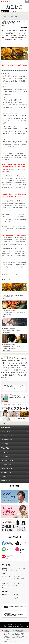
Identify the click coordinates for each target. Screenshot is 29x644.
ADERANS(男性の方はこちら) (7, 569)
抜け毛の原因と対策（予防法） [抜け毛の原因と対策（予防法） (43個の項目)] (14, 370)
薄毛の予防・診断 (7, 440)
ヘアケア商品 (6, 456)
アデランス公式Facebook (10, 543)
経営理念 (4, 595)
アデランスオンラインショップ (19, 579)
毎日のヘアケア (7, 452)
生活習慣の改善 (7, 464)
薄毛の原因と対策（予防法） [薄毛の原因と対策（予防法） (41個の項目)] (13, 376)
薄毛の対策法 (5, 448)
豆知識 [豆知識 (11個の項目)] (8, 378)
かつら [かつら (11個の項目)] (19, 361)
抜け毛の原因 (6, 432)
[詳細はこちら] (7, 642)
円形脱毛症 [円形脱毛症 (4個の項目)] (17, 366)
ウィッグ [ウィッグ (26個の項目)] (9, 363)
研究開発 (17, 595)
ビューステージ (6, 577)
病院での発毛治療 (7, 469)
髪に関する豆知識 (6, 473)
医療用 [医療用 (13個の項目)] (23, 366)
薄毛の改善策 (6, 444)
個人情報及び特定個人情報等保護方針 (15, 626)
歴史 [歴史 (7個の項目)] (2, 373)
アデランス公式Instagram (23, 550)
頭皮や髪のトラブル (8, 460)
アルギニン (13, 11)
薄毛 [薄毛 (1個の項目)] (4, 375)
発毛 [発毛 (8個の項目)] (6, 373)
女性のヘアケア (5, 481)
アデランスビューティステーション (7, 586)
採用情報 (17, 598)
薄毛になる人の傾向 (8, 436)
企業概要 (10, 624)
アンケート (4, 477)
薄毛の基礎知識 (5, 428)
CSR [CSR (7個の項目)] (21, 358)
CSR (3, 598)
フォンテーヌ (18, 573)
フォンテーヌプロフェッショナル (19, 586)
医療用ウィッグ (6, 573)
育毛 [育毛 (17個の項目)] (17, 373)
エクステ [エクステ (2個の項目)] (15, 363)
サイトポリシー (18, 624)
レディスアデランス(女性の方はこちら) (20, 569)
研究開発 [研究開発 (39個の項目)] (11, 373)
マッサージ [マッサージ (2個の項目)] (11, 366)
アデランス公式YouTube (10, 557)
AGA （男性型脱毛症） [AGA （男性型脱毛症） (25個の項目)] (10, 358)
